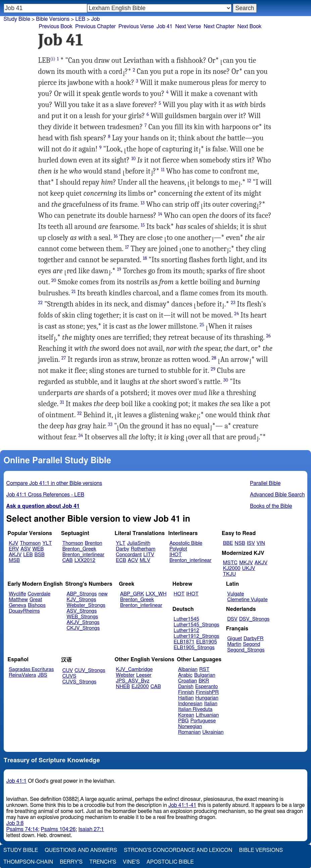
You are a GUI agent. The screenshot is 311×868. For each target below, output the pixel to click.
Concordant (129, 555)
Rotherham (143, 549)
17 (127, 247)
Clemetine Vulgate (247, 600)
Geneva (17, 605)
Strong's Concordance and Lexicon (178, 850)
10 (133, 159)
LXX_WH (156, 594)
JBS (42, 675)
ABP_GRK (132, 594)
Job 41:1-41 (183, 805)
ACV (133, 560)
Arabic (185, 675)
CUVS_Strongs (80, 682)
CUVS (69, 676)
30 (226, 380)
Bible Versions (53, 19)
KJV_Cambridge (134, 669)
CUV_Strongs (90, 670)
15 (143, 225)
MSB (14, 560)
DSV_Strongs (254, 619)
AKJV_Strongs (83, 622)
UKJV (249, 568)
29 (213, 369)
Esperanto (207, 687)
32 (79, 413)
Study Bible (17, 19)
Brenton (94, 543)
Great (36, 600)
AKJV (15, 555)
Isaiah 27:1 (91, 829)
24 (237, 314)
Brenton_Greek (79, 549)
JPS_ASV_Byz (133, 681)
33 (110, 424)
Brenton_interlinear (83, 555)
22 (41, 303)
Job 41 (164, 27)
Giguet (235, 639)
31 (62, 402)
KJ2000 (232, 568)
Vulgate (236, 594)
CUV (68, 670)
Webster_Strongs (86, 605)
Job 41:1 (17, 781)
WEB (38, 549)
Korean (186, 715)
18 (145, 258)
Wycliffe (17, 594)
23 (233, 303)
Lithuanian (208, 715)
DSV (232, 619)
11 (163, 170)
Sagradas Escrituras (31, 669)
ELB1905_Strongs (194, 648)
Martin (234, 644)
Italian (211, 704)
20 (54, 280)
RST (204, 669)
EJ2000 (140, 687)
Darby (122, 549)
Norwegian (190, 727)
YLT (47, 543)
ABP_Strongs (82, 594)
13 (143, 203)
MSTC (230, 563)
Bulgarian (205, 675)
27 (64, 358)
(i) (53, 59)
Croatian (188, 681)
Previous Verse (136, 27)
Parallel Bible (265, 483)
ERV (14, 549)
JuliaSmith (139, 543)
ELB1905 (207, 642)
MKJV (246, 563)
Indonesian (190, 704)
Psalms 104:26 (58, 829)
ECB (121, 560)
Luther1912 (187, 631)
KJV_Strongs (81, 600)
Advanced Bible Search (277, 495)
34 (81, 436)
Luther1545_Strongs (197, 625)
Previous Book (56, 27)
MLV (145, 560)
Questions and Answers (81, 850)
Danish (186, 687)
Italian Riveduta (195, 709)
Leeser (144, 675)
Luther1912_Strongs (197, 636)
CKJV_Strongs (83, 628)
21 (73, 292)
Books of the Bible (271, 506)
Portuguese (203, 721)
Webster (125, 675)
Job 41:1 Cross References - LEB (45, 495)
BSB (40, 555)
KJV (13, 543)
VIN (261, 543)
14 (160, 214)
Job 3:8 (15, 823)
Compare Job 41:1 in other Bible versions (54, 483)
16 (116, 236)
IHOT (176, 555)
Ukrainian (213, 732)
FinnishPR (208, 692)
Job (96, 19)
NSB (240, 543)
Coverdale (39, 594)
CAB (68, 560)
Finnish (186, 692)
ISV (251, 543)
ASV (25, 549)
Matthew (18, 600)
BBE (228, 543)
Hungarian (207, 698)
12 (249, 181)
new (103, 594)
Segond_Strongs (246, 650)
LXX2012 (85, 560)
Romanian (189, 732)
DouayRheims (24, 611)
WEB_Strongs (82, 617)
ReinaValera (22, 675)
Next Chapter (219, 27)
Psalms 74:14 (22, 829)
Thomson (30, 543)
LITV (149, 555)
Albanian (188, 669)
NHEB (123, 687)
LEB (28, 555)
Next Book (249, 27)
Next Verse (188, 27)
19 (119, 269)
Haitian (186, 698)
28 (214, 358)
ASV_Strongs (82, 611)
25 (202, 325)
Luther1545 (187, 619)
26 (268, 336)
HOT (179, 594)
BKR (204, 681)
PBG (184, 721)
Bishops (37, 605)
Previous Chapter (95, 27)
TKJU (230, 574)
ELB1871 (184, 642)
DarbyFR (254, 639)
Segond (251, 644)
